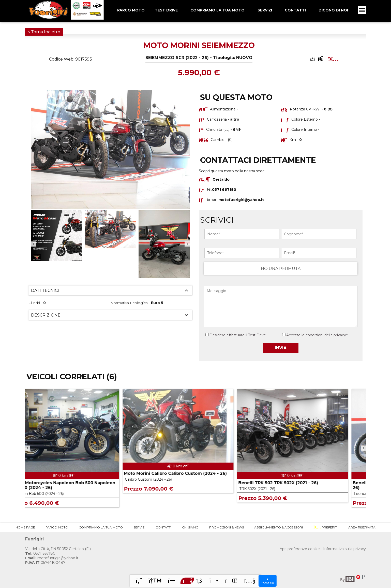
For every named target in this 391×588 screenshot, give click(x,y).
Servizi (265, 10)
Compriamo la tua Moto (217, 10)
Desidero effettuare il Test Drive (236, 335)
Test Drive (166, 10)
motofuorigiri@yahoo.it (241, 199)
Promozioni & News (227, 527)
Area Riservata (362, 527)
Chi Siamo (190, 527)
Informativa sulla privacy (344, 549)
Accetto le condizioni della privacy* (317, 335)
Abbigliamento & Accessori (279, 527)
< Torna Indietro (44, 32)
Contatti (295, 10)
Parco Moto (57, 527)
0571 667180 (40, 553)
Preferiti (326, 527)
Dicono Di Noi (333, 10)
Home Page (25, 527)
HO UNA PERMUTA (281, 269)
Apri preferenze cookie (300, 549)
